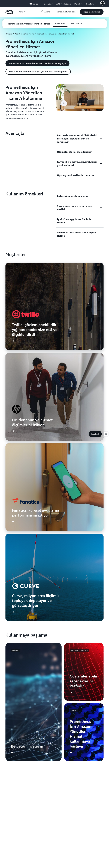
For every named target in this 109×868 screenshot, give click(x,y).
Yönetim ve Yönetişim (24, 34)
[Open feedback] (106, 434)
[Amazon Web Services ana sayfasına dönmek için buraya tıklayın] (9, 13)
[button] (92, 12)
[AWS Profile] (102, 3)
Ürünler (9, 34)
